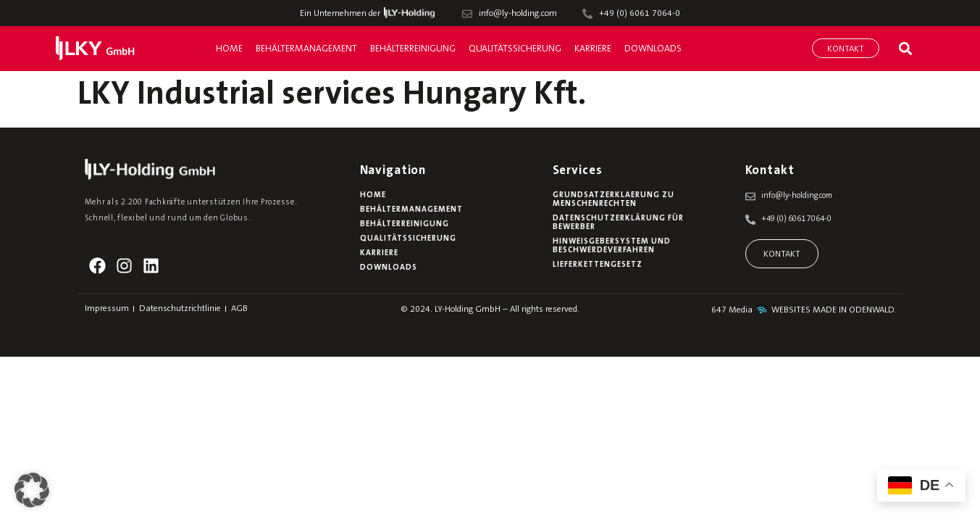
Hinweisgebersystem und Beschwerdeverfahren (612, 246)
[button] (906, 48)
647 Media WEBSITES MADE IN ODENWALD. (804, 310)
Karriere (593, 49)
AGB (239, 309)
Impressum (107, 309)
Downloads (653, 49)
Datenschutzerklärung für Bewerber (618, 223)
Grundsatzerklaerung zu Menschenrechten (613, 200)
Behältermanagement (306, 49)
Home (229, 49)
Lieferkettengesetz (598, 265)
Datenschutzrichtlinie (180, 309)
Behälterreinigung (413, 49)
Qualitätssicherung (515, 49)
